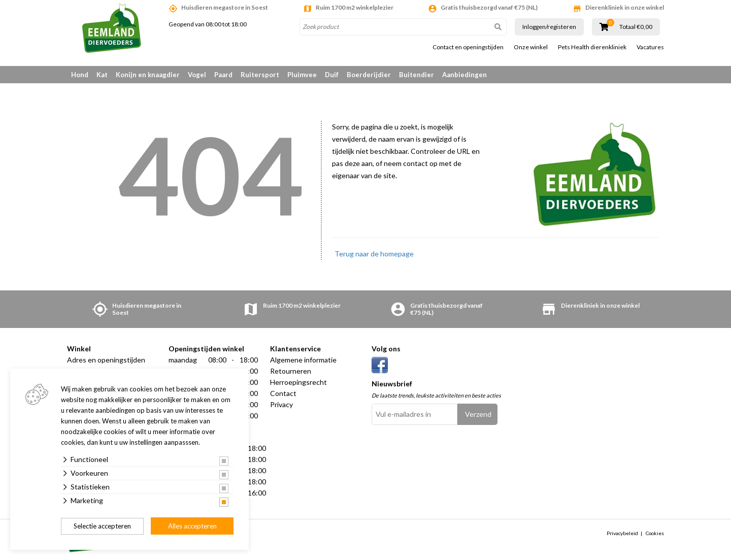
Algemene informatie (303, 360)
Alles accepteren (192, 526)
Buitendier (417, 75)
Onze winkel (531, 47)
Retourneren (291, 371)
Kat (102, 75)
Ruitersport (260, 75)
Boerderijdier (369, 75)
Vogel (197, 75)
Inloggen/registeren (549, 27)
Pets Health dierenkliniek (592, 47)
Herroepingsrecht (298, 382)
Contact (283, 393)
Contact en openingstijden (468, 47)
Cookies (655, 534)
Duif (332, 75)
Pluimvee (302, 75)
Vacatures (650, 47)
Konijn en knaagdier (148, 75)
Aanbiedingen (464, 75)
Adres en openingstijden (106, 360)
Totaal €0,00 (636, 27)
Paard (223, 75)
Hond (80, 75)
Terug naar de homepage (374, 254)
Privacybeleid (622, 534)
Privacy (281, 404)
